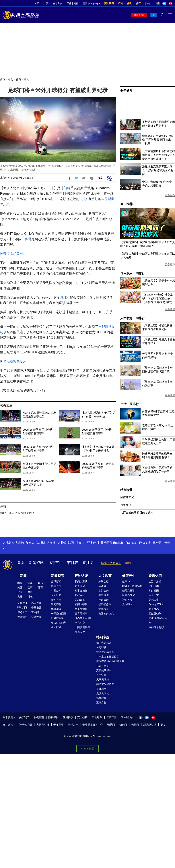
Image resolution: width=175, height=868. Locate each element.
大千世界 (154, 609)
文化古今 (104, 609)
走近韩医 (127, 604)
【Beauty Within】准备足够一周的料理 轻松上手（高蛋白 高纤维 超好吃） (158, 298)
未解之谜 (104, 581)
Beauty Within (156, 604)
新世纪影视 (150, 725)
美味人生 (154, 600)
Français (131, 543)
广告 (120, 3)
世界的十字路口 (84, 618)
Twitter (164, 3)
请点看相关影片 (15, 361)
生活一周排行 (130, 404)
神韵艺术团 (26, 725)
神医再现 (127, 600)
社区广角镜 (57, 618)
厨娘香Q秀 (155, 614)
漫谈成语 (104, 600)
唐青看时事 (81, 614)
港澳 (30, 583)
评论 (20, 592)
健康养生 (129, 576)
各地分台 (58, 3)
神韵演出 (22, 617)
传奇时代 (101, 647)
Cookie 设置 (87, 749)
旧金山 (80, 543)
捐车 (139, 3)
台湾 (30, 587)
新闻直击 (56, 600)
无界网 (135, 725)
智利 (63, 194)
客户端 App (128, 717)
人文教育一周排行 (133, 318)
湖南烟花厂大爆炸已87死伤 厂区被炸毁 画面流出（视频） (157, 140)
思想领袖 (80, 600)
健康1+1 (127, 581)
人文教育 (105, 576)
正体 (69, 3)
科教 (30, 597)
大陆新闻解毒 (82, 627)
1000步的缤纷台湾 (158, 620)
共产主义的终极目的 (108, 657)
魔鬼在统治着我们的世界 (110, 661)
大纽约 (20, 543)
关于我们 (24, 717)
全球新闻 (56, 581)
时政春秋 (80, 595)
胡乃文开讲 (129, 591)
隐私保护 (53, 717)
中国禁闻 (56, 591)
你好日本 (154, 586)
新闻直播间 (140, 15)
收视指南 (39, 717)
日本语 (157, 543)
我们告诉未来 (104, 643)
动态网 (123, 725)
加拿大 (30, 543)
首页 (3, 79)
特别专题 (126, 490)
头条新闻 (126, 91)
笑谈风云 (104, 586)
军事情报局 (81, 609)
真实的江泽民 (104, 670)
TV (154, 15)
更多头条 (170, 195)
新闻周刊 (56, 604)
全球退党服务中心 (93, 725)
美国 (20, 587)
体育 (19, 79)
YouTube (170, 3)
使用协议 (68, 717)
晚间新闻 (56, 595)
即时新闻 (22, 608)
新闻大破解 (81, 604)
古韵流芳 (104, 591)
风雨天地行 (103, 680)
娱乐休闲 (155, 576)
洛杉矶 (41, 543)
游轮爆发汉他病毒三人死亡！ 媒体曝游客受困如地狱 (158, 170)
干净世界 (59, 725)
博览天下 (22, 612)
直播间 (88, 563)
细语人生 (80, 632)
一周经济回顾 (59, 614)
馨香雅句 (104, 595)
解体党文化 (127, 497)
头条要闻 (22, 603)
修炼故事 (101, 698)
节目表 (73, 563)
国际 (20, 583)
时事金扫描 (81, 591)
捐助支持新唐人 (111, 563)
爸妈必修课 (105, 604)
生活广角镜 (155, 581)
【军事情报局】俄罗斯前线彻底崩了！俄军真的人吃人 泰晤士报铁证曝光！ (159, 155)
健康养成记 (129, 595)
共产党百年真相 (105, 652)
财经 (30, 592)
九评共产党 (103, 666)
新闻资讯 (36, 563)
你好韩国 (154, 591)
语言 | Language (91, 3)
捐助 (130, 3)
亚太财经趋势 (59, 623)
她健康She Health (132, 586)
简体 (76, 3)
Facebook (158, 3)
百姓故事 (101, 689)
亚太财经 (56, 627)
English (118, 543)
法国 (71, 543)
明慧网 (111, 725)
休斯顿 (62, 543)
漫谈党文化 (103, 693)
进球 (84, 199)
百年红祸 (126, 505)
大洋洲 (51, 543)
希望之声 (73, 725)
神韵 (37, 3)
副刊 (11, 79)
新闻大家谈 (81, 581)
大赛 (46, 3)
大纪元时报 (43, 725)
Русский (145, 543)
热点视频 (36, 603)
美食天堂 (154, 595)
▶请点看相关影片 (13, 254)
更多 (163, 725)
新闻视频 (58, 576)
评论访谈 (81, 576)
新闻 (23, 576)
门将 (67, 188)
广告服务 (97, 717)
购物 (148, 3)
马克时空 (80, 623)
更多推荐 (170, 264)
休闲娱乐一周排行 (133, 273)
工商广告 (101, 703)
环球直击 (56, 586)
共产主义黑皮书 (105, 684)
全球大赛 (36, 617)
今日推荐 (126, 204)
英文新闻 (109, 3)
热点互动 (80, 586)
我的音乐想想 (156, 627)
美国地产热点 (106, 614)
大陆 (20, 597)
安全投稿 (82, 717)
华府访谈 (56, 609)
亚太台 (92, 543)
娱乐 (40, 583)
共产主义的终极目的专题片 (137, 512)
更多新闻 (170, 309)
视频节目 (55, 563)
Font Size (100, 178)
